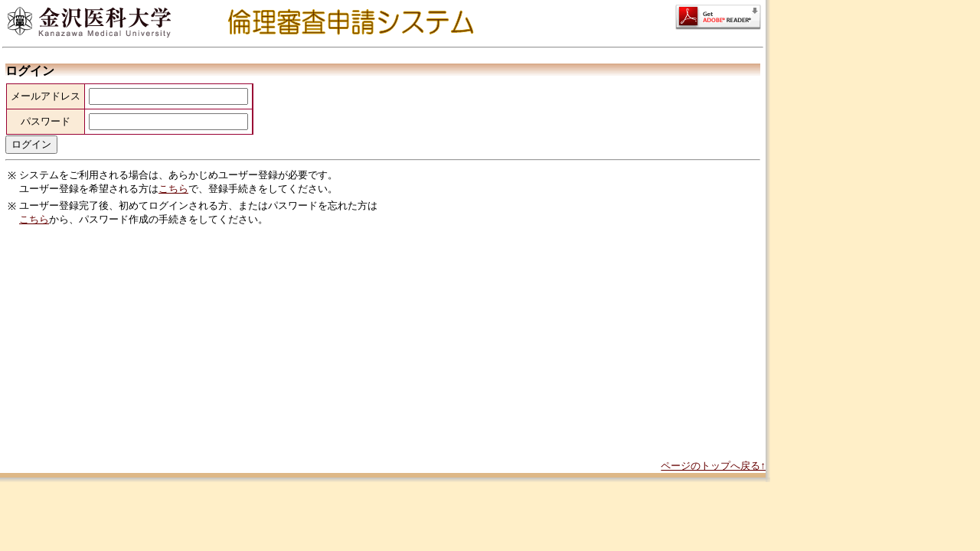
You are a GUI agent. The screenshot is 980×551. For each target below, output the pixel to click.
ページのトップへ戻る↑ (713, 466)
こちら (173, 189)
